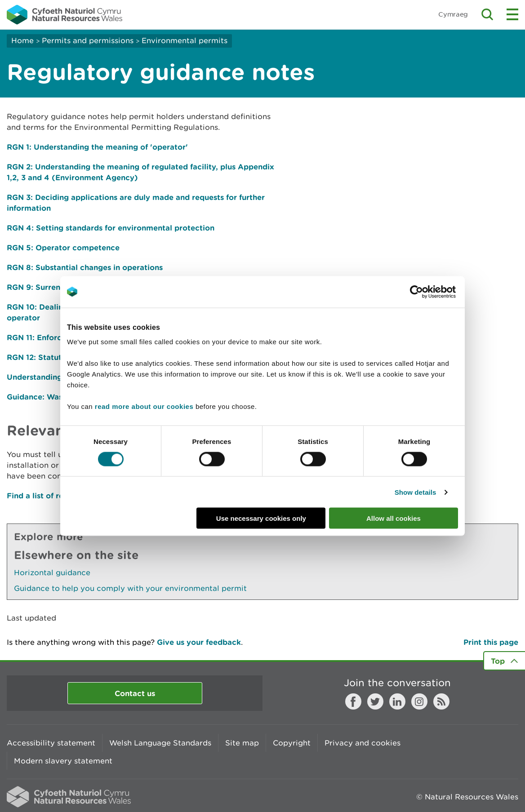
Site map (242, 743)
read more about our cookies (144, 406)
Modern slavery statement (63, 761)
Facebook (353, 701)
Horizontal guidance (52, 572)
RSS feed (441, 701)
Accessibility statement (51, 743)
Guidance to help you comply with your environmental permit (130, 588)
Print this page (491, 642)
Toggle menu (512, 14)
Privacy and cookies (363, 743)
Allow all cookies (394, 518)
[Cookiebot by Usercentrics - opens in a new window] (432, 292)
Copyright (292, 743)
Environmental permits (185, 40)
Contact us (135, 693)
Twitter (375, 701)
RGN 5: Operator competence (63, 247)
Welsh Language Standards (160, 743)
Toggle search (487, 14)
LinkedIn (397, 701)
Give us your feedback (199, 642)
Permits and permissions (88, 40)
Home (22, 40)
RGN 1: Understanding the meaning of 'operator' (97, 147)
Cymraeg (453, 14)
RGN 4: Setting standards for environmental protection (111, 228)
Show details (416, 492)
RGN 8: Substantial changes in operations (85, 267)
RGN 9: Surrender (40, 287)
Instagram (419, 701)
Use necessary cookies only (261, 518)
